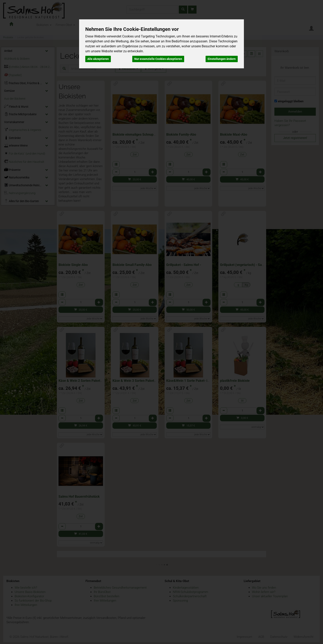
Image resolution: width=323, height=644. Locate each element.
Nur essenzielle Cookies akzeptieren (158, 59)
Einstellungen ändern (222, 59)
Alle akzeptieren (98, 59)
